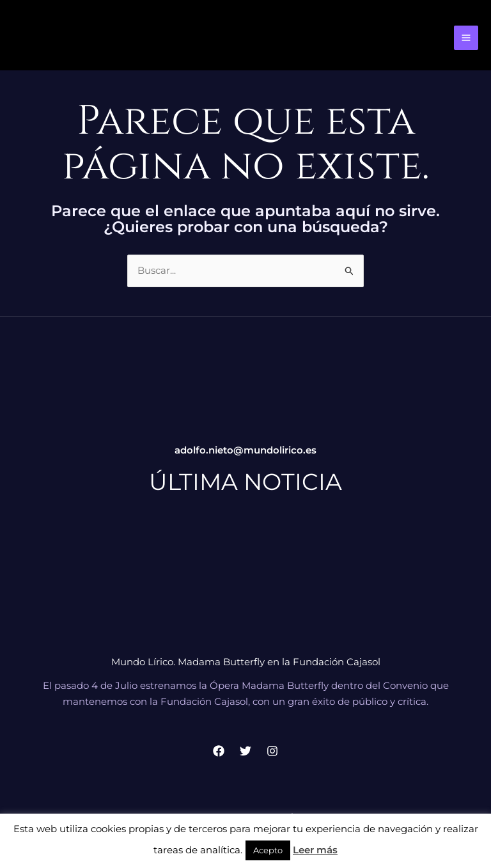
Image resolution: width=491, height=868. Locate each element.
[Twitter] (245, 751)
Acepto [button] (268, 850)
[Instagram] (272, 751)
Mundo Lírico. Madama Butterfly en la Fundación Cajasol (246, 662)
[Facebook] (219, 751)
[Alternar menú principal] (466, 38)
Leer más (315, 850)
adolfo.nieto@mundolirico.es (245, 450)
